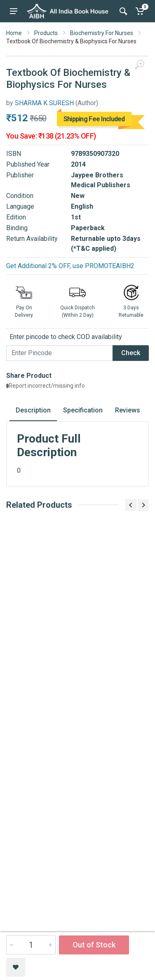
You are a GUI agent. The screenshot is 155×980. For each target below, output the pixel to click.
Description (33, 410)
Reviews (128, 410)
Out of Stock (94, 945)
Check (131, 353)
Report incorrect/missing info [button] (46, 386)
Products (46, 33)
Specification (83, 410)
